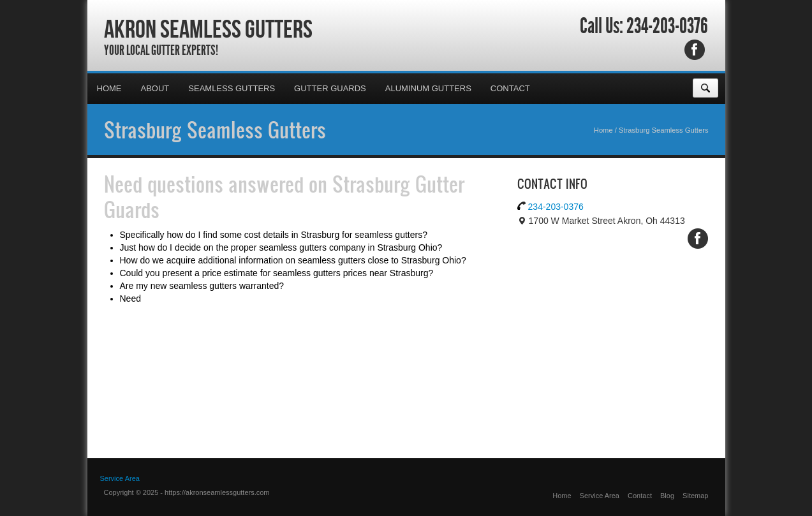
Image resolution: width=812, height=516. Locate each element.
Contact (510, 88)
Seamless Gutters (232, 88)
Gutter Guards (330, 88)
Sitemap (695, 496)
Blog (667, 496)
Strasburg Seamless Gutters (215, 129)
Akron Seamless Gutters (208, 29)
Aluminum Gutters (428, 88)
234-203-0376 (667, 26)
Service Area (600, 496)
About (155, 88)
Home (109, 88)
